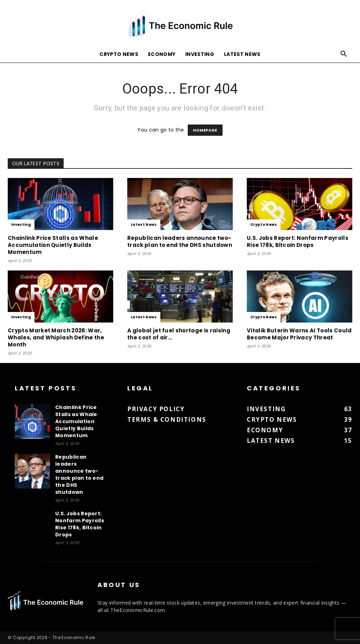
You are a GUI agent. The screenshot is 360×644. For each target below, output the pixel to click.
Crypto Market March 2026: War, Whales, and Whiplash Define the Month (56, 337)
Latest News (242, 54)
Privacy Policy (156, 409)
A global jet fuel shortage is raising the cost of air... (179, 334)
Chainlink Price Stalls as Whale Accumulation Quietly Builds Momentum (53, 245)
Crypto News (119, 54)
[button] (344, 55)
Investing (200, 54)
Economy (162, 54)
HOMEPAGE (205, 130)
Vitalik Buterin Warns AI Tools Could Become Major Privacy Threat (299, 334)
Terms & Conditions (167, 419)
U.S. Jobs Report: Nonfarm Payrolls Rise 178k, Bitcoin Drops (298, 241)
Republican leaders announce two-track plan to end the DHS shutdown (180, 241)
